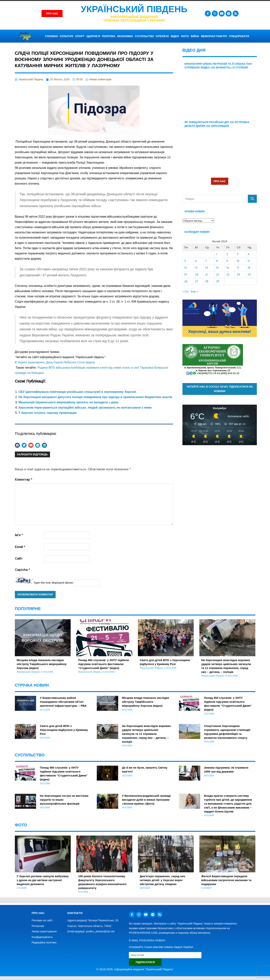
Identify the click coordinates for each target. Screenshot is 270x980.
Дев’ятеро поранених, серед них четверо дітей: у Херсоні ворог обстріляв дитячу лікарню (163, 880)
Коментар (23, 480)
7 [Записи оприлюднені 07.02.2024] (206, 261)
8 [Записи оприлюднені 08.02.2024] (217, 261)
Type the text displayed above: (54, 583)
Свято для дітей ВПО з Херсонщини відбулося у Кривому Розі (64, 730)
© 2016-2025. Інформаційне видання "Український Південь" (135, 969)
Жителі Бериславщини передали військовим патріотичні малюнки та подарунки (226, 880)
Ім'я (19, 535)
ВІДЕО (175, 36)
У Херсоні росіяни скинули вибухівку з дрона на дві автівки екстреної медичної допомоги (43, 880)
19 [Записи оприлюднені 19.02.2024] (186, 275)
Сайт (19, 559)
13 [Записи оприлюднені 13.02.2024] (196, 268)
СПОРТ (80, 36)
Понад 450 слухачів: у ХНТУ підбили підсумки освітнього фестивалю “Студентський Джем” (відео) (104, 664)
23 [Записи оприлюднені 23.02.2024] (228, 275)
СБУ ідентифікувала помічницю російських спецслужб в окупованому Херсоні (77, 392)
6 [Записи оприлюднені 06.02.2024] (196, 261)
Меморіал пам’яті (214, 36)
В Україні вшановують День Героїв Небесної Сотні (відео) (55, 362)
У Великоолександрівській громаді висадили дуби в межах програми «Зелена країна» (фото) (146, 800)
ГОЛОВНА (52, 36)
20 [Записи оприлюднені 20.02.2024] (197, 275)
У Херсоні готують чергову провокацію (48, 413)
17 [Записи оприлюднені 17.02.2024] (238, 268)
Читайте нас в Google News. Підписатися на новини (220, 389)
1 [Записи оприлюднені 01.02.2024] (217, 254)
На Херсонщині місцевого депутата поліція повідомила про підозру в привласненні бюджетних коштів (95, 397)
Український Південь (134, 9)
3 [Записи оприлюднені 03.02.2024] (237, 254)
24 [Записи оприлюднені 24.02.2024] (238, 275)
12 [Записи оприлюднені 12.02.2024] (186, 268)
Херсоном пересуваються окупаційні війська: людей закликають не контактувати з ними (85, 408)
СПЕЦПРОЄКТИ (239, 36)
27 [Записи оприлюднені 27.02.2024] (197, 281)
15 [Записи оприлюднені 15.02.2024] (217, 268)
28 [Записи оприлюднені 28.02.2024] (207, 281)
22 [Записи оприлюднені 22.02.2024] (218, 275)
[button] (17, 445)
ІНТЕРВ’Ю (162, 36)
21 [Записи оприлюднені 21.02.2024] (206, 275)
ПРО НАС (220, 181)
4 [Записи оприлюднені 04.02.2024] (248, 254)
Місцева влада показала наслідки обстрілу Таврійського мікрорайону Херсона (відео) (42, 664)
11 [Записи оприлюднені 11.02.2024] (249, 261)
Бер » (194, 291)
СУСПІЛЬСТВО (144, 36)
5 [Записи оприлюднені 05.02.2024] (185, 261)
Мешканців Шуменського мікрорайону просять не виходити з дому (69, 402)
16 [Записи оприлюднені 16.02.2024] (228, 268)
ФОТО (185, 36)
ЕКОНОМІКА (125, 36)
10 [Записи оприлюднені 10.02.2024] (238, 261)
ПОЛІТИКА (109, 36)
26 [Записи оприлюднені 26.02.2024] (186, 281)
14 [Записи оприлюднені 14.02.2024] (206, 268)
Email (20, 547)
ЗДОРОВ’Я (93, 36)
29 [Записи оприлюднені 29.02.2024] (218, 281)
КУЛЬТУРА (67, 36)
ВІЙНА (195, 36)
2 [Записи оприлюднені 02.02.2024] (227, 254)
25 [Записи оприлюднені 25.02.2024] (249, 275)
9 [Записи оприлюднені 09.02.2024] (227, 261)
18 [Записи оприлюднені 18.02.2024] (249, 268)
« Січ (186, 291)
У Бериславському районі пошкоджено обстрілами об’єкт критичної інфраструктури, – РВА (63, 702)
